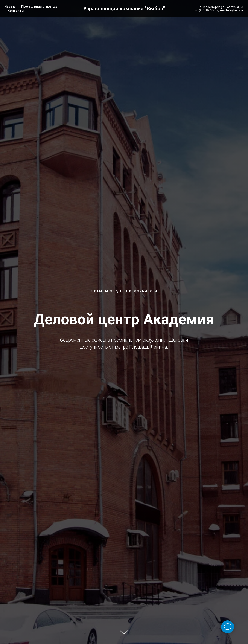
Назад (10, 7)
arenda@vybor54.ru (232, 10)
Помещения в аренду (39, 7)
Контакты (16, 11)
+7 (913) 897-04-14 (207, 10)
